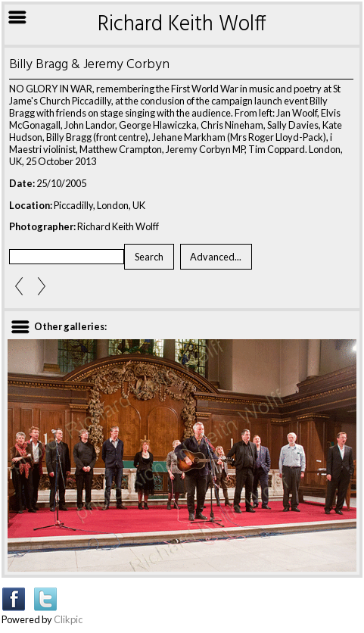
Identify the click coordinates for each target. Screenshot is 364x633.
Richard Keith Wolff (182, 25)
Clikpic (68, 619)
